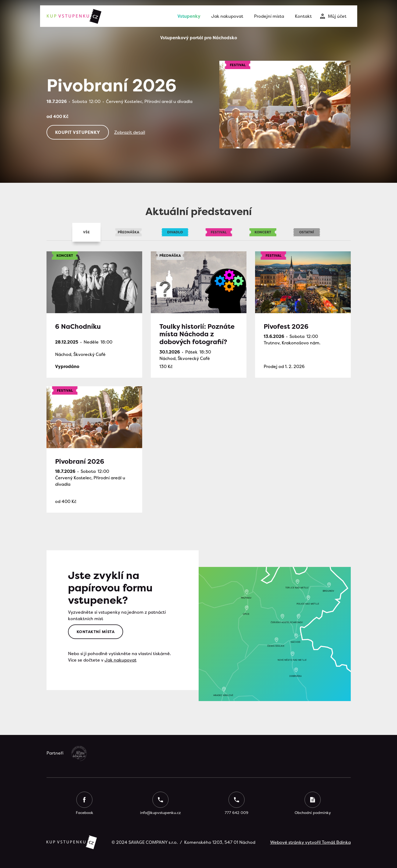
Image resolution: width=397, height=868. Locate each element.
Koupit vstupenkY (78, 132)
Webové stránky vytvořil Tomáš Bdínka (310, 842)
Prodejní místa (269, 16)
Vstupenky (189, 16)
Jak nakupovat (227, 16)
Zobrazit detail (130, 132)
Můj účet (337, 16)
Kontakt (303, 16)
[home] (74, 16)
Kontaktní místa (96, 632)
